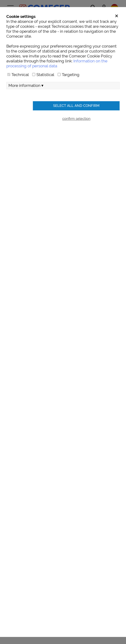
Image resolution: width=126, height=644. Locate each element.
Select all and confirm (76, 106)
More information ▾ (26, 85)
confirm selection (76, 119)
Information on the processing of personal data (57, 63)
